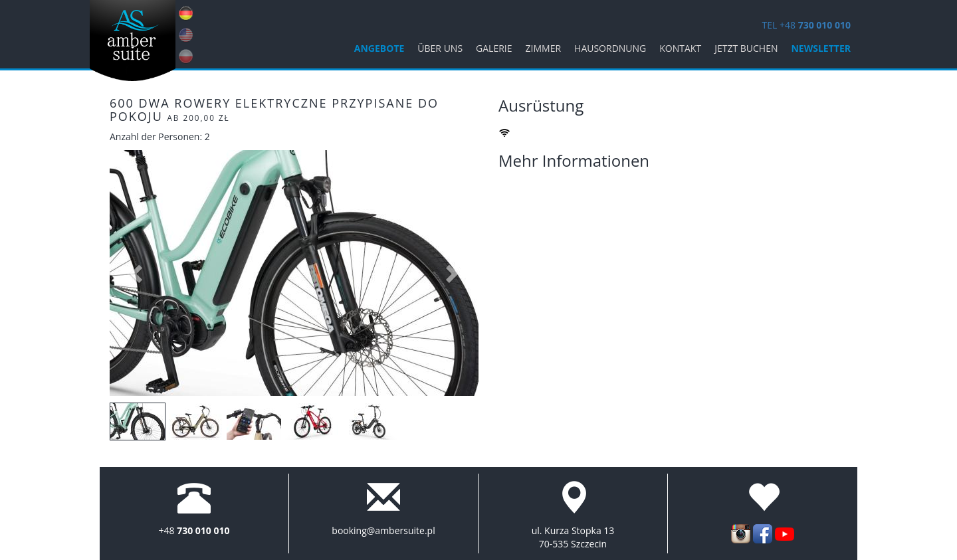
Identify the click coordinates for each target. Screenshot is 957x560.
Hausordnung (610, 48)
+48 (194, 530)
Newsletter (821, 48)
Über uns (440, 48)
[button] (137, 273)
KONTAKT (680, 48)
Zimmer (544, 48)
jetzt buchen (746, 48)
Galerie (494, 48)
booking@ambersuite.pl (383, 530)
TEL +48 (806, 25)
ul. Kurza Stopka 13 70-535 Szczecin (573, 537)
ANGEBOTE (379, 48)
